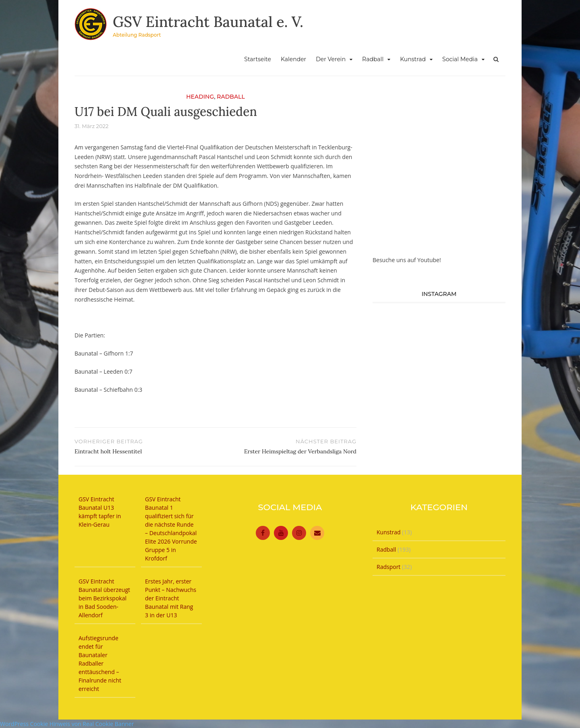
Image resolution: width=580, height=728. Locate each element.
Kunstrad (413, 59)
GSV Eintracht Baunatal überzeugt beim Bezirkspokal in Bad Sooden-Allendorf (104, 598)
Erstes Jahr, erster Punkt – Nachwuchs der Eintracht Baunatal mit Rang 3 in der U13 (171, 598)
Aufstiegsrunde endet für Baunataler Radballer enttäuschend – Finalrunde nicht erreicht (100, 663)
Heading (200, 97)
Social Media (460, 59)
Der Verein (331, 59)
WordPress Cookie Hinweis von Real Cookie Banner (67, 724)
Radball (373, 59)
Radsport (388, 567)
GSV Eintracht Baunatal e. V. (208, 22)
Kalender (293, 59)
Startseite (258, 59)
